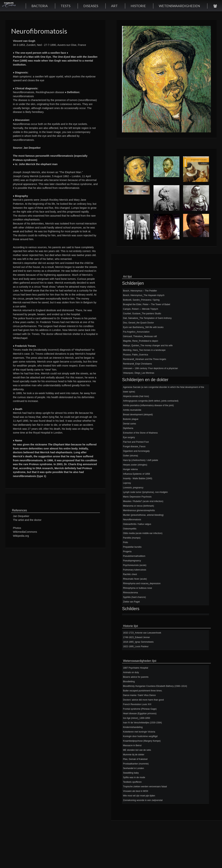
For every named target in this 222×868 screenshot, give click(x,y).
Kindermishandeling (133, 727)
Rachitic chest (130, 574)
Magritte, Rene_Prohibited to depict (141, 341)
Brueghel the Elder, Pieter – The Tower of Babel (147, 304)
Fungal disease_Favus (134, 447)
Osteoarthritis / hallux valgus (137, 524)
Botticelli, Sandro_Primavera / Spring (141, 300)
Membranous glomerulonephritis (139, 510)
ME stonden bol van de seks (137, 750)
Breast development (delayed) (138, 415)
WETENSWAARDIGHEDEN (179, 6)
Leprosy (127, 483)
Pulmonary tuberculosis (135, 570)
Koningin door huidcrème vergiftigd (140, 736)
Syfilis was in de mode (134, 777)
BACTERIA (40, 6)
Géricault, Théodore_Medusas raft (140, 336)
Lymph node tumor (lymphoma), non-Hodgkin (145, 492)
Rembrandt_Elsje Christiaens (137, 364)
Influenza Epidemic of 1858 (136, 474)
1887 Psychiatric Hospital (135, 668)
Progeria (127, 552)
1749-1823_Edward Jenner (136, 637)
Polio (125, 542)
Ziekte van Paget (131, 602)
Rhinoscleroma (130, 593)
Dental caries (129, 424)
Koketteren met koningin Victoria (139, 732)
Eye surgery (129, 437)
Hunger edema (130, 469)
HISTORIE (138, 6)
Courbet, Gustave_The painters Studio (142, 314)
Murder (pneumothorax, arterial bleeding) (143, 515)
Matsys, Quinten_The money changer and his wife (148, 346)
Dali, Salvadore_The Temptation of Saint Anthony (147, 318)
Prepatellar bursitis (132, 547)
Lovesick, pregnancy (133, 488)
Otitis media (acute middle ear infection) (143, 533)
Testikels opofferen (132, 782)
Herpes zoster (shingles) (135, 465)
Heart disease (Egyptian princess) (140, 714)
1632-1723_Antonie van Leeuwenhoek (142, 633)
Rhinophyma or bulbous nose (137, 588)
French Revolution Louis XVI (137, 704)
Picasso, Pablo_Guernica (135, 355)
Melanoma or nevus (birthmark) (138, 506)
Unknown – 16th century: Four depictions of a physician (150, 368)
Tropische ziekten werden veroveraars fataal (145, 787)
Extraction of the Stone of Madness (140, 433)
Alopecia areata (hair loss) (136, 396)
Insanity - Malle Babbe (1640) (138, 478)
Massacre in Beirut (132, 745)
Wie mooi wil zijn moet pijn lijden (139, 796)
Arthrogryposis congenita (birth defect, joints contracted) (151, 401)
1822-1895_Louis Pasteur (136, 646)
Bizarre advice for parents (136, 677)
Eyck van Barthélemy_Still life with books (143, 327)
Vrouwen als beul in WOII (135, 791)
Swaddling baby (131, 773)
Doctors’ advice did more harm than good (143, 700)
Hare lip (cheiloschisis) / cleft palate (141, 460)
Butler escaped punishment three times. (143, 691)
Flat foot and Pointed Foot (136, 442)
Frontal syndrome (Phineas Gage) (140, 709)
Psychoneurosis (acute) (135, 565)
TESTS (66, 6)
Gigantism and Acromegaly (136, 451)
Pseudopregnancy (132, 561)
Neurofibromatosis (132, 520)
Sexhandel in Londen (133, 768)
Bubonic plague (131, 419)
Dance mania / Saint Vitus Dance (139, 695)
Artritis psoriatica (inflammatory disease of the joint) (148, 405)
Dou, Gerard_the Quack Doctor (138, 323)
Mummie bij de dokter (134, 755)
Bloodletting (129, 682)
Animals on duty (131, 672)
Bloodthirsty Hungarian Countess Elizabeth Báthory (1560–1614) (155, 686)
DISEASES (91, 6)
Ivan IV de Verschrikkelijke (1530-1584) (142, 723)
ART (114, 6)
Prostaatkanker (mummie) (136, 764)
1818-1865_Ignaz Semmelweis (138, 642)
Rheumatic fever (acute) (135, 579)
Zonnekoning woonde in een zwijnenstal (143, 800)
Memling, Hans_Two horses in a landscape (144, 350)
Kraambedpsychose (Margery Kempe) (142, 741)
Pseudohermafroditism (134, 556)
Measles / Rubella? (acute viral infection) (143, 501)
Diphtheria (128, 428)
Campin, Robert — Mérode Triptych (141, 309)
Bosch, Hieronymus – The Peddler (140, 291)
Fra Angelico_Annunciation (136, 332)
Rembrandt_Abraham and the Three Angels (145, 359)
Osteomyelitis (130, 529)
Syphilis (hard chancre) (134, 597)
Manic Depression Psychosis (137, 497)
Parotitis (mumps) (132, 538)
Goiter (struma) (130, 456)
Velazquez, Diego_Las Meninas (139, 373)
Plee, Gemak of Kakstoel (135, 759)
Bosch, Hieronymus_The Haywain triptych (144, 295)
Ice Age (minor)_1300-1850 (136, 718)
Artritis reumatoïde (132, 410)
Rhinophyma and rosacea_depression (142, 583)
